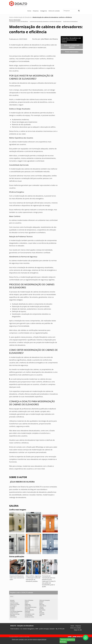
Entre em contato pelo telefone (72, 46)
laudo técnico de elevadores (70, 22)
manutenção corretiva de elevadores (19, 22)
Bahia (12, 596)
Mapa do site (78, 630)
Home (29, 11)
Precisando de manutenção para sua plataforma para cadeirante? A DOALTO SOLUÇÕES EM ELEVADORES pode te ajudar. (49, 581)
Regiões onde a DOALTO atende (22, 593)
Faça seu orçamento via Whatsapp (67, 641)
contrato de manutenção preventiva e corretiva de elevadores (46, 22)
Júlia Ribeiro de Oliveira (49, 39)
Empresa (36, 11)
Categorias (44, 11)
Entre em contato (54, 11)
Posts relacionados (72, 52)
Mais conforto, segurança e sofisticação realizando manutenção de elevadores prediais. (33, 579)
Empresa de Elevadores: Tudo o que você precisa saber (17, 578)
